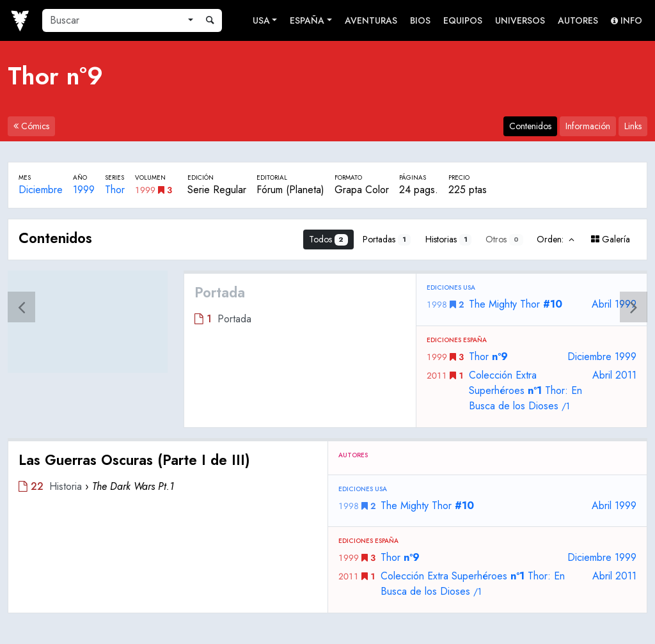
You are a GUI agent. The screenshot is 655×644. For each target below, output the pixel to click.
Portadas (387, 239)
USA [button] (261, 20)
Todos (329, 239)
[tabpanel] (327, 416)
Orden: (556, 240)
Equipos (463, 20)
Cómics (31, 126)
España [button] (307, 20)
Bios (420, 20)
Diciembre (41, 190)
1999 (84, 190)
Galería (611, 239)
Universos (520, 20)
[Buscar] (113, 20)
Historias (449, 239)
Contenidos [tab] (530, 126)
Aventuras (371, 20)
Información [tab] (588, 126)
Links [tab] (633, 126)
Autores (578, 20)
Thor (115, 190)
